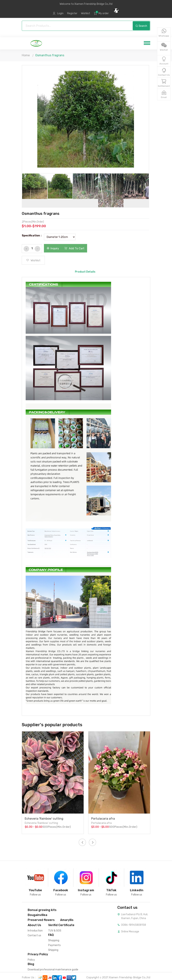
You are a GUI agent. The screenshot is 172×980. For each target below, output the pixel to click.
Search (141, 26)
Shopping (54, 940)
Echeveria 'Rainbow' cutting (44, 819)
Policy (31, 960)
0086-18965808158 (134, 925)
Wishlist (86, 13)
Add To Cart (74, 248)
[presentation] (82, 842)
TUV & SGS (55, 931)
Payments (54, 945)
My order (104, 13)
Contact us (34, 935)
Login (60, 13)
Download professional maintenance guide (53, 970)
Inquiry (53, 248)
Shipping (53, 950)
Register (72, 13)
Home (26, 55)
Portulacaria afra (103, 819)
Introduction (35, 931)
